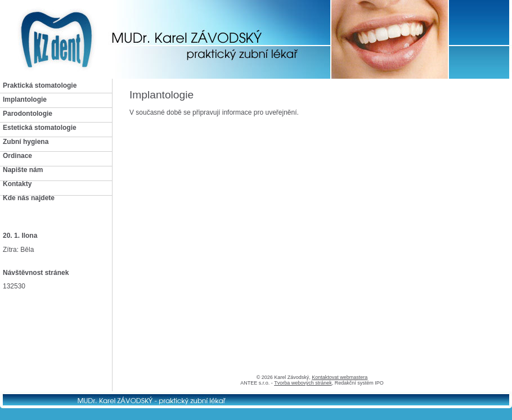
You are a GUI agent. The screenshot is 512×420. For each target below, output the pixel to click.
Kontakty (17, 184)
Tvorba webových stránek (303, 383)
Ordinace (17, 156)
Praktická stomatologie (40, 85)
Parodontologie (28, 114)
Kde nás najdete (29, 198)
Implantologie (25, 100)
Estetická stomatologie (40, 128)
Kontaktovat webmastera (340, 377)
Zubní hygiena (26, 142)
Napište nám (23, 170)
